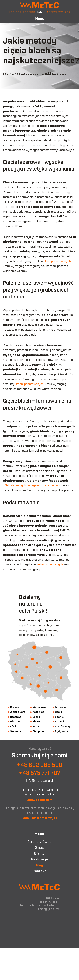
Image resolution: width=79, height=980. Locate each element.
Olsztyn (15, 722)
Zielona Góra (18, 712)
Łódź (13, 726)
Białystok (38, 731)
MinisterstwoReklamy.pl (46, 905)
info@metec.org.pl (39, 781)
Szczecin (16, 731)
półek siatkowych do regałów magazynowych (33, 485)
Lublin (36, 717)
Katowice (38, 712)
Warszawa (39, 707)
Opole (58, 712)
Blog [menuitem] (40, 865)
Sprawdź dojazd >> (39, 800)
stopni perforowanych (29, 384)
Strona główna (40, 842)
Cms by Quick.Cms (49, 909)
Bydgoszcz (62, 731)
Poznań (60, 722)
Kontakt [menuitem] (39, 871)
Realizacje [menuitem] (40, 859)
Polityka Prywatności (47, 902)
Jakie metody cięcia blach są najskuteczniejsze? (40, 74)
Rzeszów (16, 717)
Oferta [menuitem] (40, 853)
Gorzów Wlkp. (63, 726)
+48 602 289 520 (22, 12)
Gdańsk (60, 717)
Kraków (15, 707)
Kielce (36, 722)
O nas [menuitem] (40, 847)
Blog (6, 74)
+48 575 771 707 (57, 12)
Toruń (36, 726)
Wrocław (60, 707)
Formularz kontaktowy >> (40, 818)
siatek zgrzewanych (50, 564)
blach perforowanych (57, 261)
